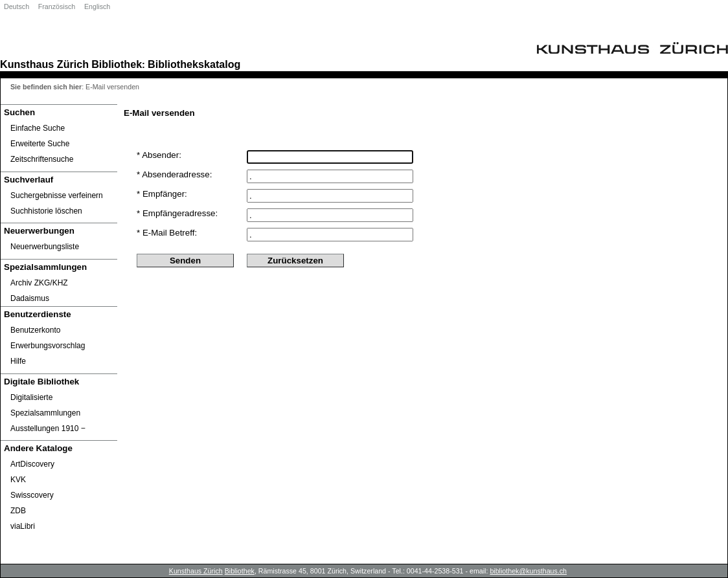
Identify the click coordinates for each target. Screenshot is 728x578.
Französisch (57, 6)
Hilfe (18, 361)
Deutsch (17, 6)
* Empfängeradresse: (177, 213)
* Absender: (159, 155)
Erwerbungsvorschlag (48, 346)
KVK (18, 480)
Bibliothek (117, 64)
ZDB (18, 511)
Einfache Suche (38, 128)
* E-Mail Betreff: (167, 233)
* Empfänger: (162, 194)
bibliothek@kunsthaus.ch (528, 571)
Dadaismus (30, 298)
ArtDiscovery (32, 464)
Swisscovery (32, 495)
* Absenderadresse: (174, 174)
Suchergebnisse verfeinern (57, 195)
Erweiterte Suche (40, 144)
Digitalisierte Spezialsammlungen (45, 405)
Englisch (97, 6)
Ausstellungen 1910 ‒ (48, 428)
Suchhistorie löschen (46, 211)
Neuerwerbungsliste (45, 247)
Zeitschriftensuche (42, 159)
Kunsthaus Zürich (44, 64)
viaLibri (23, 526)
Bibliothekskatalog (194, 64)
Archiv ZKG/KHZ (39, 283)
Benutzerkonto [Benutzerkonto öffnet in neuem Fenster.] (35, 330)
